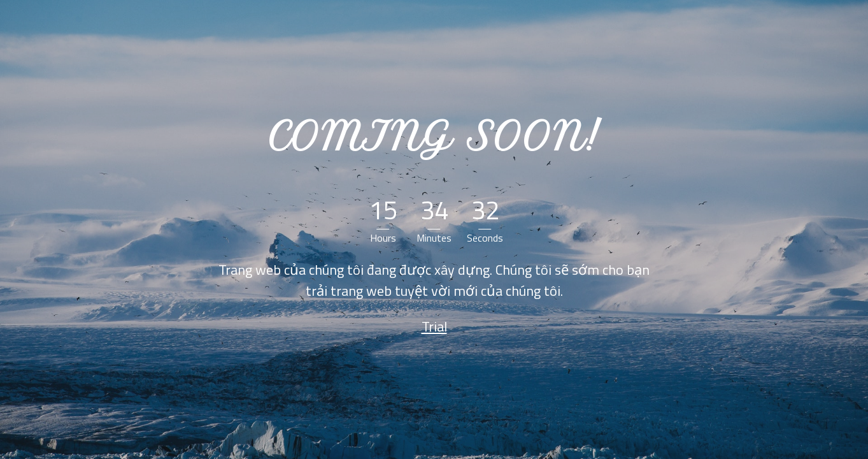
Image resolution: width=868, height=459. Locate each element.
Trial (434, 326)
